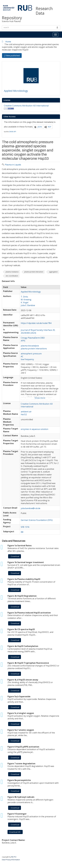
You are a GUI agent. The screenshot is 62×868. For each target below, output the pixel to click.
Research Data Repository (27, 13)
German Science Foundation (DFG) (37, 520)
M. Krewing (26, 300)
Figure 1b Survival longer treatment (26, 562)
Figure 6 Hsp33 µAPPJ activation (23, 747)
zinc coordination (12, 276)
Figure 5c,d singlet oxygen (21, 713)
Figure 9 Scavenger (17, 814)
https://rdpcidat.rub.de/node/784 (36, 323)
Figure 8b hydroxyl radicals (21, 797)
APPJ (23, 341)
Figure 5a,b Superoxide (19, 696)
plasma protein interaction (34, 272)
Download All (15, 832)
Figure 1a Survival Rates (20, 546)
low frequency (27, 359)
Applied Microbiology (16, 91)
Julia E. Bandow (28, 305)
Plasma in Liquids (13, 165)
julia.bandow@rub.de (31, 508)
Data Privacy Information (11, 860)
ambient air (26, 412)
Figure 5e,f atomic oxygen (21, 730)
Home (8, 42)
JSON (40, 127)
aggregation (53, 272)
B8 (22, 532)
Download (15, 556)
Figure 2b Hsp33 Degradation (22, 596)
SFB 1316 (25, 527)
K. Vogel (25, 302)
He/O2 (24, 414)
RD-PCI (14, 857)
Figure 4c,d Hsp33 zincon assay (23, 680)
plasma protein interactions (34, 349)
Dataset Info (8, 281)
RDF (49, 127)
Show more (40, 398)
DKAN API (13, 132)
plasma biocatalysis (30, 346)
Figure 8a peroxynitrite (19, 780)
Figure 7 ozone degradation (21, 764)
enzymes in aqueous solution (35, 429)
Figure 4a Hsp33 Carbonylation (23, 646)
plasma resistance (12, 272)
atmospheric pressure (31, 354)
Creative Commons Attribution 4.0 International (26, 106)
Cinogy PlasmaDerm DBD (33, 338)
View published (13, 56)
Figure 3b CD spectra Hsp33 (21, 629)
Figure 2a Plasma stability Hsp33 (24, 579)
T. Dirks (24, 297)
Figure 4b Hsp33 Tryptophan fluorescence (28, 663)
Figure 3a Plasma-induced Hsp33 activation (29, 613)
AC (22, 356)
